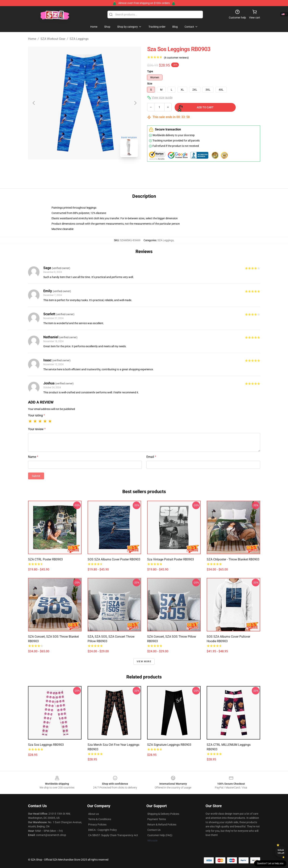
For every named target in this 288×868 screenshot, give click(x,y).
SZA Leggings (79, 39)
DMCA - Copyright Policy (102, 830)
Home (32, 39)
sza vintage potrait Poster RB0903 (171, 559)
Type (150, 71)
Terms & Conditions (100, 819)
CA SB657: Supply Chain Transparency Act (113, 835)
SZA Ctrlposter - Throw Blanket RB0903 (233, 559)
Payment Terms (157, 819)
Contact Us (154, 830)
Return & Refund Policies (162, 825)
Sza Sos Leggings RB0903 (46, 745)
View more (144, 661)
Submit (36, 476)
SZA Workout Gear (53, 39)
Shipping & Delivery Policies (163, 814)
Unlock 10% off (281, 852)
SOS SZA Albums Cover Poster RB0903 (114, 559)
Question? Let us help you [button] (270, 863)
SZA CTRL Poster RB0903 (45, 559)
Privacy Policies (97, 825)
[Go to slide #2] (94, 169)
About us (94, 814)
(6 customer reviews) (176, 58)
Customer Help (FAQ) (160, 835)
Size (150, 84)
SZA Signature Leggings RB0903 (169, 745)
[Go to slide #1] (75, 169)
